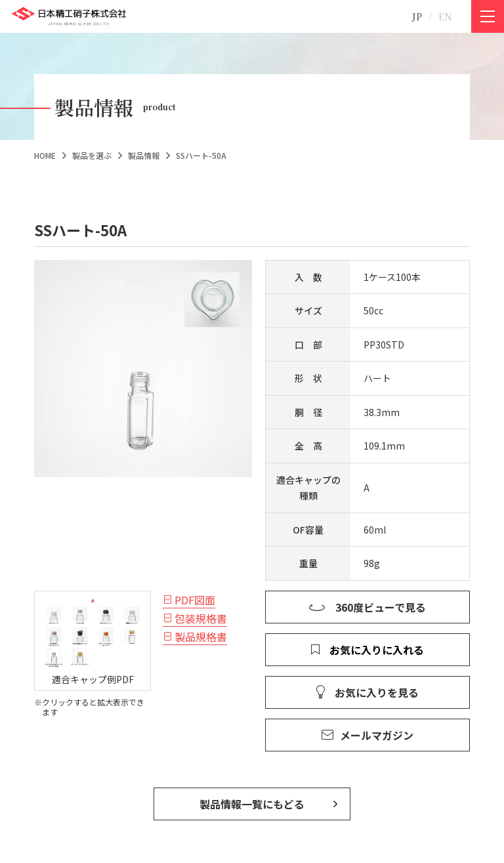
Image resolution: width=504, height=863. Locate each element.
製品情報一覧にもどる (252, 804)
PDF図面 (195, 600)
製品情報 (144, 155)
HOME (45, 155)
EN (445, 16)
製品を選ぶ (92, 155)
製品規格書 (201, 637)
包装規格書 (201, 618)
